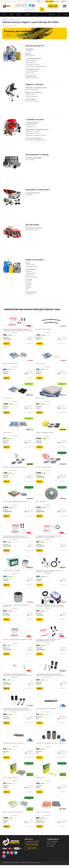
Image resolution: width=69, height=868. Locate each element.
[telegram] (16, 856)
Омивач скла (29, 275)
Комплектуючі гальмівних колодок (36, 66)
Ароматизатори (30, 294)
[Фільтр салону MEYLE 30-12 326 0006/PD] (18, 390)
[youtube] (4, 856)
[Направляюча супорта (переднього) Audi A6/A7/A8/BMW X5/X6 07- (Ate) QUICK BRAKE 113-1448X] (51, 633)
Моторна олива (30, 265)
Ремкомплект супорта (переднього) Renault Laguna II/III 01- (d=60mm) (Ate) (49, 538)
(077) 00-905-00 (21, 5)
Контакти (57, 1)
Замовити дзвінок (32, 847)
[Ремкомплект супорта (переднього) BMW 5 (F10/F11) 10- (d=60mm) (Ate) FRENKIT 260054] (51, 564)
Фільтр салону (30, 56)
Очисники (28, 285)
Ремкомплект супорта (32, 64)
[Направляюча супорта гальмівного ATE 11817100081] (51, 703)
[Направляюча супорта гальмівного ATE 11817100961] (18, 737)
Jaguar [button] (21, 35)
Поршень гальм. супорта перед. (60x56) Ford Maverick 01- (16, 607)
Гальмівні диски (30, 127)
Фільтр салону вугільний (10, 364)
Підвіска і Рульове (34, 84)
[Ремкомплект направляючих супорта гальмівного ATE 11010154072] (51, 737)
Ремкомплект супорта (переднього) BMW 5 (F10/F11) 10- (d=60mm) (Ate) (49, 573)
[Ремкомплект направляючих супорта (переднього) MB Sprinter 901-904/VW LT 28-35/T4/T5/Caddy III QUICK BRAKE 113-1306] (18, 529)
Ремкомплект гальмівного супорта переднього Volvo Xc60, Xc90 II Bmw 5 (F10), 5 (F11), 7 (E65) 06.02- (50, 607)
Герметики (29, 283)
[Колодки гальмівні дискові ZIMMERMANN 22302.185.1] (51, 460)
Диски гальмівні (30, 62)
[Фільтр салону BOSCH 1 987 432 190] (51, 356)
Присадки (28, 287)
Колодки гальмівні (31, 60)
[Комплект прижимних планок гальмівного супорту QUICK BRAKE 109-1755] (18, 633)
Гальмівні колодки (31, 125)
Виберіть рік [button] (10, 35)
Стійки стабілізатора (32, 71)
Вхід (64, 1)
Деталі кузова (32, 225)
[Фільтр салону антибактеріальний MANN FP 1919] (18, 807)
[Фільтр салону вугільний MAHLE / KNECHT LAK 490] (51, 807)
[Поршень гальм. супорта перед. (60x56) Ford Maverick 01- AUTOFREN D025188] (18, 599)
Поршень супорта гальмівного (12, 572)
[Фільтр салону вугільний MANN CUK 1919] (18, 772)
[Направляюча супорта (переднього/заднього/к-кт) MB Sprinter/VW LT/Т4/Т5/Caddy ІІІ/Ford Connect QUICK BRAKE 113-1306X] (18, 321)
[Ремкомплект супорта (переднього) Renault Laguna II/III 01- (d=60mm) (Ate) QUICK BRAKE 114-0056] (51, 529)
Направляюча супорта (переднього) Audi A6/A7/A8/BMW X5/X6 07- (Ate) (48, 642)
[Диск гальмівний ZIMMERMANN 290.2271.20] (18, 495)
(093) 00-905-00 (22, 6)
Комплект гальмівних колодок (45, 433)
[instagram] (12, 856)
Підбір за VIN (53, 6)
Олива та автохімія (34, 260)
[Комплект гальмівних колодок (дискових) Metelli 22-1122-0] (18, 460)
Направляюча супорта (32, 133)
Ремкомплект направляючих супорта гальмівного (51, 746)
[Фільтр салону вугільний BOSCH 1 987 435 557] (18, 356)
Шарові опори (30, 73)
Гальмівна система (35, 119)
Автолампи (29, 51)
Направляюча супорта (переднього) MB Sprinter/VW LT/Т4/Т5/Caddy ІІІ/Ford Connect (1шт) (18, 677)
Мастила (28, 282)
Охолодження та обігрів (37, 154)
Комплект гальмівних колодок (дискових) (15, 468)
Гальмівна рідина (31, 273)
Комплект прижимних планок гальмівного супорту (15, 642)
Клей (27, 289)
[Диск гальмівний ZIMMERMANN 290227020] (51, 495)
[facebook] (8, 856)
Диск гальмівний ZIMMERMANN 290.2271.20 (16, 503)
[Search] (42, 9)
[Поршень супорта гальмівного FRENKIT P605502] (18, 564)
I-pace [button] (30, 35)
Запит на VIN (49, 1)
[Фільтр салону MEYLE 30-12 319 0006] (51, 390)
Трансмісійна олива (31, 267)
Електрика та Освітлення (38, 189)
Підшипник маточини (32, 90)
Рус (42, 1)
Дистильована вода (31, 277)
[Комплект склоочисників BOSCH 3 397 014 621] (51, 321)
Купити (7, 344)
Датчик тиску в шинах (32, 101)
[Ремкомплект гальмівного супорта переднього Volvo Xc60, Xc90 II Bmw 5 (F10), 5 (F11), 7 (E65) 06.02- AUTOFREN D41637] (51, 599)
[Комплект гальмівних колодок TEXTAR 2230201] (51, 425)
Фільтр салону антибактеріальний (13, 815)
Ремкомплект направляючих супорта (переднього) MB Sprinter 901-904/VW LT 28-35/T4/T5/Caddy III (16, 538)
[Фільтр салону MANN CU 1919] (51, 772)
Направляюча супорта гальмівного (46, 711)
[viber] (4, 859)
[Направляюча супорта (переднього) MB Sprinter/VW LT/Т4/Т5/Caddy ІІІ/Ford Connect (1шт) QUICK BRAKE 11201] (18, 668)
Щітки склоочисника (32, 78)
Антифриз (28, 271)
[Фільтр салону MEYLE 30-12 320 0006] (18, 425)
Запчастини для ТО (35, 46)
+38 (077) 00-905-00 (33, 844)
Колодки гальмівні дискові (44, 468)
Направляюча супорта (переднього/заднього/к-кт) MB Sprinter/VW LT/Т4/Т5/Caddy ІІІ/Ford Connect (18, 330)
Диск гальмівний (41, 503)
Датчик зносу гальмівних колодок (36, 140)
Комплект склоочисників (43, 329)
